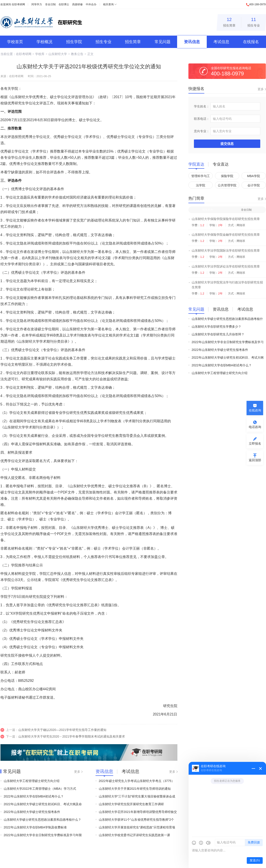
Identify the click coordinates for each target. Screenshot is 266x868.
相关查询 (108, 4)
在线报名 (251, 42)
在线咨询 (255, 410)
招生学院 (74, 42)
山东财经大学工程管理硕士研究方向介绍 (32, 781)
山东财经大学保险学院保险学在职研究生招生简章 (226, 219)
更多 (77, 772)
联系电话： (202, 119)
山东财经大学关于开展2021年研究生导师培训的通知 (135, 789)
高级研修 (77, 4)
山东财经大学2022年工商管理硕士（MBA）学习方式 (40, 789)
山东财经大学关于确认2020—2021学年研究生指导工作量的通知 (62, 730)
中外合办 (91, 4)
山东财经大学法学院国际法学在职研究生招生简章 (226, 250)
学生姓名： (202, 106)
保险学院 (227, 176)
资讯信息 (192, 42)
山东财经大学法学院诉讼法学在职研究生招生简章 (226, 266)
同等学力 (37, 4)
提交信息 (227, 144)
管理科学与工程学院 (201, 177)
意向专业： (202, 131)
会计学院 (254, 185)
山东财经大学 (58, 54)
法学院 (201, 185)
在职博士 (64, 4)
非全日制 (50, 4)
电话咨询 (255, 427)
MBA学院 (253, 176)
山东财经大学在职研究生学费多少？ (216, 327)
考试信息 (221, 42)
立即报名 (255, 444)
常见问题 (163, 42)
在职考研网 (18, 4)
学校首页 (15, 42)
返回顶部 (255, 460)
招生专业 (254, 22)
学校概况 (44, 42)
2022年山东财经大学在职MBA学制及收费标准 (35, 827)
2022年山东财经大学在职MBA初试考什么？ (34, 796)
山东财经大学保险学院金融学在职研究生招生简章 (226, 235)
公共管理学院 (227, 185)
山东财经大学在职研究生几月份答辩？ (218, 334)
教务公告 (77, 54)
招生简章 (229, 22)
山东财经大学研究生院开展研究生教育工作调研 (131, 804)
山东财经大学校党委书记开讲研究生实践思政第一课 (134, 835)
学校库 (40, 54)
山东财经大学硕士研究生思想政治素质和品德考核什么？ (42, 820)
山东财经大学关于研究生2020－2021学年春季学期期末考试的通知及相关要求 (72, 736)
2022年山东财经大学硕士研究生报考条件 (32, 812)
